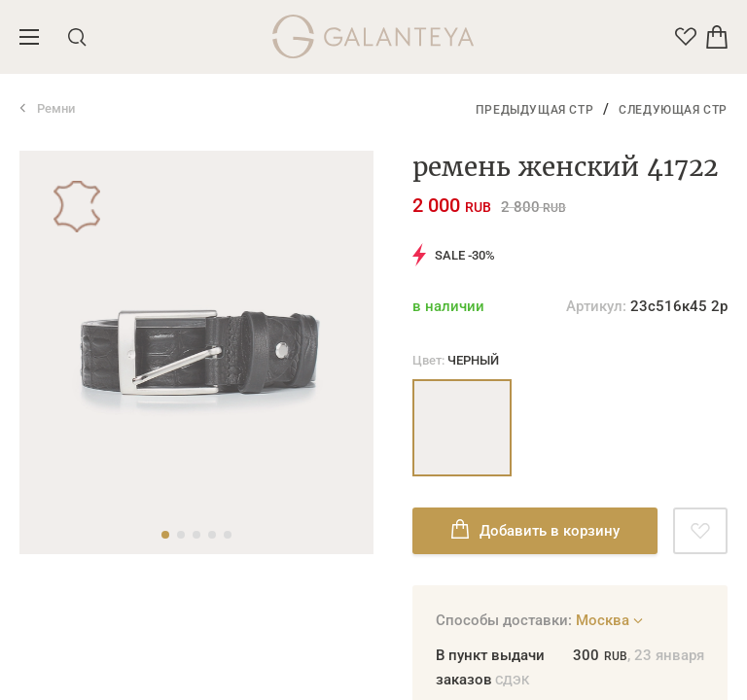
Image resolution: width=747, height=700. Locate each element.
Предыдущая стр (534, 110)
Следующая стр (673, 110)
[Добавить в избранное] (700, 531)
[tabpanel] (196, 352)
